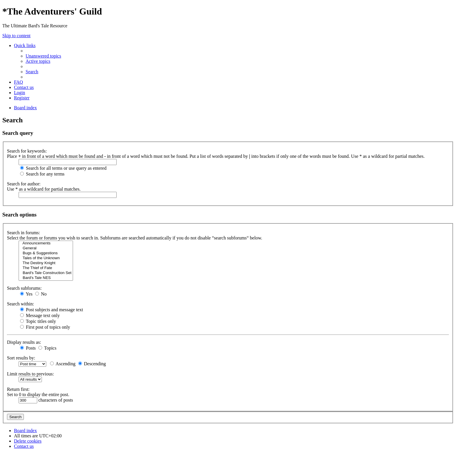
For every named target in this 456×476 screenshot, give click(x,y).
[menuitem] (43, 56)
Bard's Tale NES (46, 278)
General (46, 248)
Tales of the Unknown (46, 258)
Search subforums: (24, 288)
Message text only (40, 315)
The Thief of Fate (46, 268)
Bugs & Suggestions (46, 253)
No (41, 294)
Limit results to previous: (30, 374)
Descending (92, 364)
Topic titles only (38, 321)
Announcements (46, 243)
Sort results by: (21, 358)
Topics (47, 348)
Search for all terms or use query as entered (63, 168)
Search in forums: (24, 233)
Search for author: (24, 184)
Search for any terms (42, 174)
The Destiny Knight (46, 263)
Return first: (18, 389)
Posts (28, 348)
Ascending (63, 364)
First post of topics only (45, 327)
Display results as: (24, 342)
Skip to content (16, 36)
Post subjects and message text (51, 310)
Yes (26, 294)
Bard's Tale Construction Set (46, 273)
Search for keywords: (27, 151)
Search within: (21, 304)
